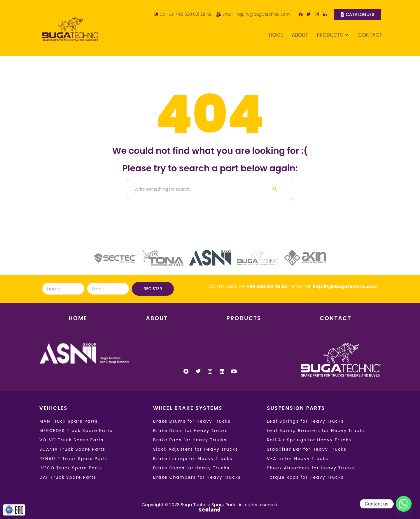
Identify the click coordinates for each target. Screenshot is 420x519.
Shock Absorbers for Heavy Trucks (311, 468)
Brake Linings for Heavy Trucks (193, 459)
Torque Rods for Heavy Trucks (305, 477)
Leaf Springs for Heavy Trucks (305, 421)
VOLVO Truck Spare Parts (71, 440)
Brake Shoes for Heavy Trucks (191, 468)
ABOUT (300, 35)
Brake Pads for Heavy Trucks (190, 440)
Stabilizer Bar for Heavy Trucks (307, 449)
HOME (276, 35)
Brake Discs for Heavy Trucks (191, 431)
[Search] (192, 189)
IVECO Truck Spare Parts (71, 468)
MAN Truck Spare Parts (69, 421)
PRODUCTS (332, 35)
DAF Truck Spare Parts (68, 477)
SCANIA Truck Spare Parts (72, 449)
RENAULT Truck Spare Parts (74, 459)
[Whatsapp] (404, 504)
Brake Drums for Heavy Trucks (192, 421)
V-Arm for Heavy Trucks (298, 459)
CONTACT (370, 35)
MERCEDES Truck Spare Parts (76, 431)
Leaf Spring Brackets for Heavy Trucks (316, 431)
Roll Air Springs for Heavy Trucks (309, 440)
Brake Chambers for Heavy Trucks (197, 477)
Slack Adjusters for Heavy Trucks (196, 449)
